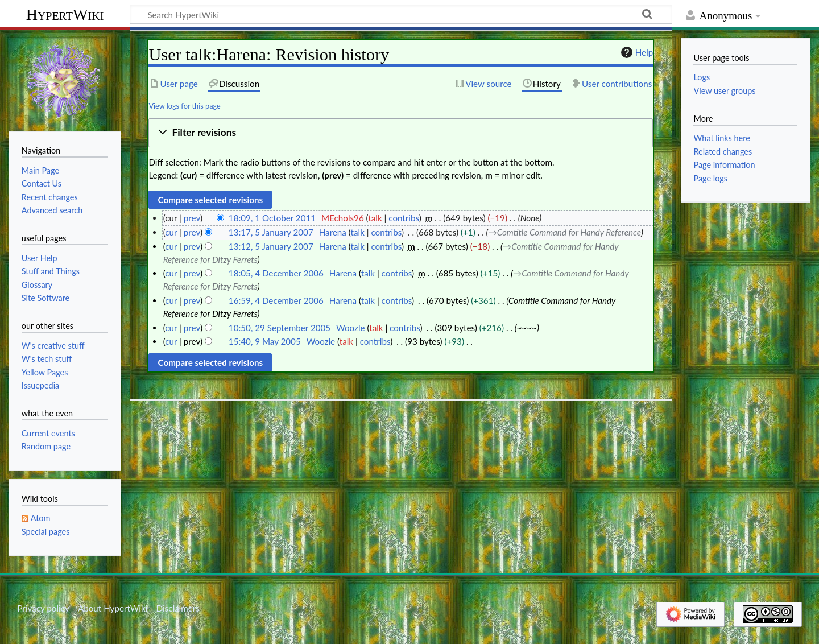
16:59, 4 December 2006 (276, 300)
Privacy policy (43, 608)
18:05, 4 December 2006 (276, 273)
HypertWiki (65, 15)
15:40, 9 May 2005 (265, 341)
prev (192, 218)
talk (375, 218)
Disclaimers (178, 608)
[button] (401, 133)
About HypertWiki (113, 608)
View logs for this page (184, 106)
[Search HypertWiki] (401, 14)
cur (171, 232)
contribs (404, 218)
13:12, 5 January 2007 (271, 246)
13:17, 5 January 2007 (271, 232)
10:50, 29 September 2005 (280, 328)
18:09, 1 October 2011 (272, 218)
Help (636, 52)
